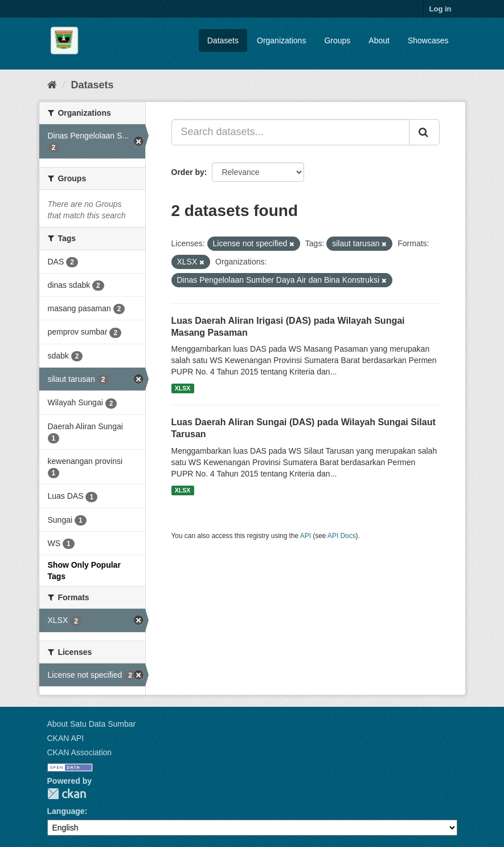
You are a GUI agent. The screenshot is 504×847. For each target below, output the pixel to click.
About (379, 40)
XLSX (183, 388)
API (306, 536)
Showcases (428, 40)
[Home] (52, 85)
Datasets (223, 40)
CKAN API (66, 738)
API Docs (342, 536)
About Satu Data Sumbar (92, 724)
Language (66, 811)
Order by (188, 172)
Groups (337, 40)
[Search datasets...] (290, 132)
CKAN (67, 794)
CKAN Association (80, 752)
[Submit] (424, 132)
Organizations (281, 40)
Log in (441, 9)
